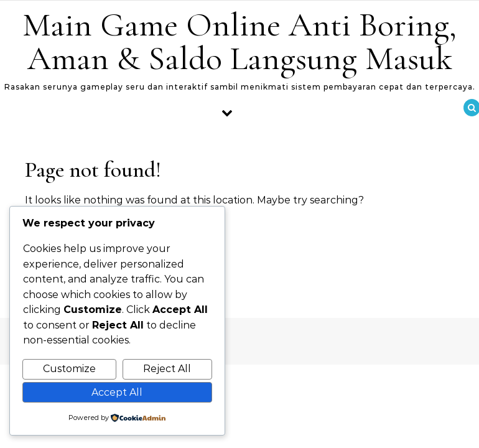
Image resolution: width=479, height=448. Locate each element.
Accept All (117, 392)
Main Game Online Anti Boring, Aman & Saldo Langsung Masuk (240, 41)
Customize (69, 369)
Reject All (167, 369)
